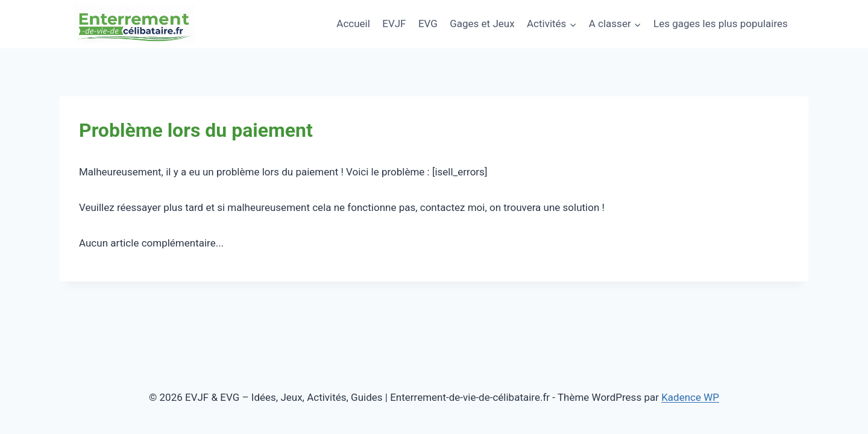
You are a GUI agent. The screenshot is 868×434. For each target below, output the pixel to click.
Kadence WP (690, 397)
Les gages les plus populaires (721, 24)
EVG (428, 24)
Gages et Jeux (482, 24)
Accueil (353, 24)
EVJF (394, 24)
